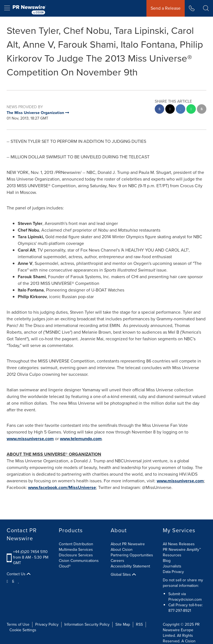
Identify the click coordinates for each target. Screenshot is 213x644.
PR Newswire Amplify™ (182, 550)
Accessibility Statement (130, 566)
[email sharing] (202, 110)
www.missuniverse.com (30, 439)
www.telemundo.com (81, 439)
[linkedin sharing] (181, 110)
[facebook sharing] (159, 110)
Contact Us (19, 574)
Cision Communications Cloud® (79, 563)
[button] (206, 8)
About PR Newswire (128, 544)
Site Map (123, 624)
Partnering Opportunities (132, 555)
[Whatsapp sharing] (191, 110)
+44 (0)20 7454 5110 (30, 552)
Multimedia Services (76, 550)
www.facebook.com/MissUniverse (62, 487)
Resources (172, 555)
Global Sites (123, 575)
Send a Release (166, 8)
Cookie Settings (23, 630)
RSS (139, 624)
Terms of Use (18, 624)
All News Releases (179, 544)
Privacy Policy (47, 624)
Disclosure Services (76, 555)
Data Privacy (173, 572)
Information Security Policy (87, 624)
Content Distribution (76, 544)
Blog (167, 561)
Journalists (172, 566)
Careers (117, 561)
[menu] (7, 8)
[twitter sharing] (170, 110)
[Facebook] (13, 581)
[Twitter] (8, 581)
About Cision (122, 550)
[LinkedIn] (19, 581)
